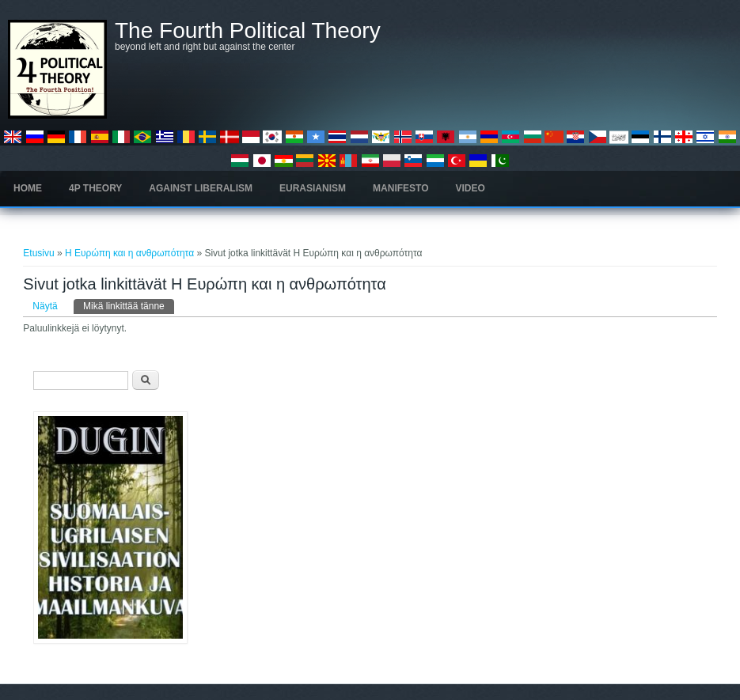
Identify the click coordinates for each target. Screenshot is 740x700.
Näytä (45, 306)
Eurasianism (313, 188)
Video (471, 188)
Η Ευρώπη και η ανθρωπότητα (129, 253)
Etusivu (38, 253)
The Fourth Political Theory (248, 31)
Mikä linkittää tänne (129, 305)
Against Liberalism (201, 188)
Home (28, 188)
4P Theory (95, 188)
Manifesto (400, 188)
